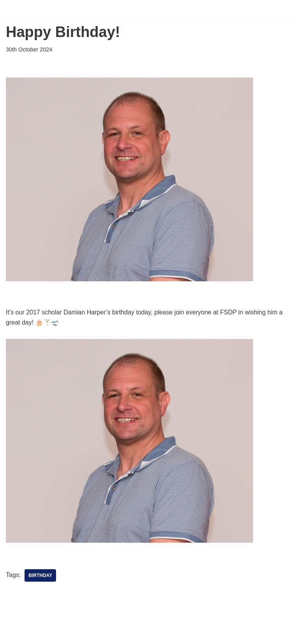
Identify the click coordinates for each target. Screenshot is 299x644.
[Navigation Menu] (284, 10)
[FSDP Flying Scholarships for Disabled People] (52, 10)
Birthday (40, 575)
